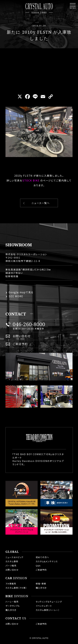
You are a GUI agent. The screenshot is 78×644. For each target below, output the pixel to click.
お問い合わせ (22, 336)
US (16, 618)
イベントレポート (44, 606)
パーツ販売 (11, 566)
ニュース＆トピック (14, 557)
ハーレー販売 (12, 602)
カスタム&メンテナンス (47, 561)
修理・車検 (41, 584)
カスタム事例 (12, 561)
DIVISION (16, 578)
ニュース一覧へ (41, 203)
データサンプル (13, 606)
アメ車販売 (11, 584)
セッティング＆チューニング (49, 602)
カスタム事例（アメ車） (16, 588)
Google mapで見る (21, 292)
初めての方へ (42, 557)
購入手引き (41, 588)
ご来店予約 (20, 344)
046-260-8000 (29, 324)
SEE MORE (16, 296)
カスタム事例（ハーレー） (48, 610)
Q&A (38, 566)
